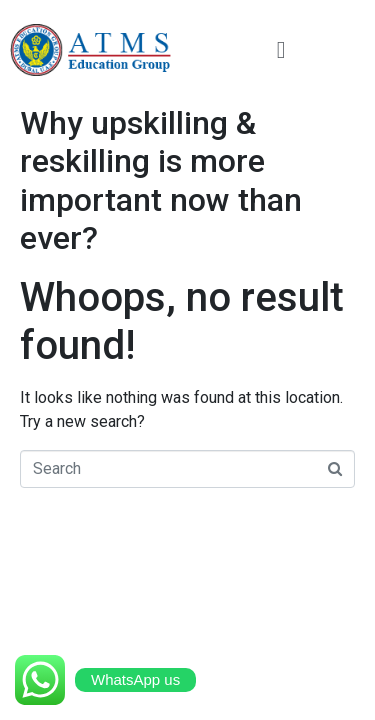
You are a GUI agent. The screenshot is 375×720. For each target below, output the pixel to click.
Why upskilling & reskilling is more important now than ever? (161, 180)
